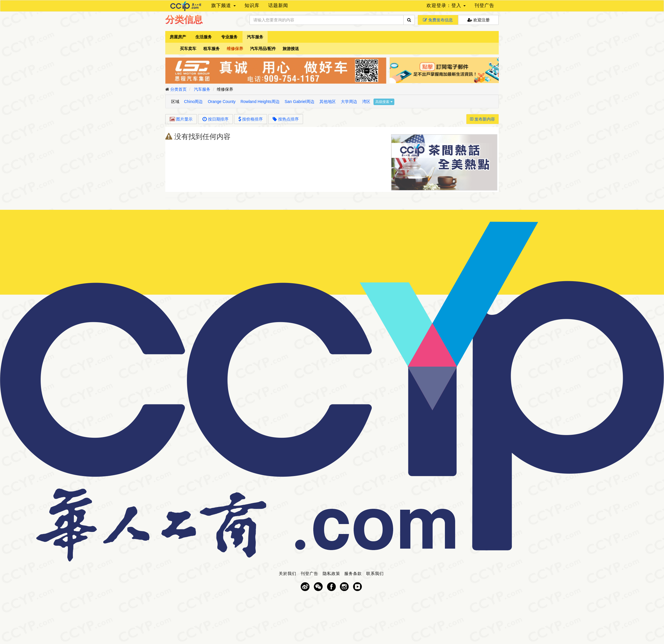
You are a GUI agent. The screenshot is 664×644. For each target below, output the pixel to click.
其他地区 (328, 102)
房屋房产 (178, 37)
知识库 (252, 5)
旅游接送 (291, 49)
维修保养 (235, 49)
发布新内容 (482, 119)
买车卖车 (188, 49)
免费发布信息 (438, 20)
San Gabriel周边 (300, 102)
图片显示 (181, 119)
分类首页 (178, 89)
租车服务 (211, 49)
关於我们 (288, 573)
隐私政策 (331, 573)
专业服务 (229, 37)
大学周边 (349, 102)
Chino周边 (193, 102)
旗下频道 (223, 5)
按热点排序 (286, 119)
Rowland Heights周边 (260, 102)
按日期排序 (215, 119)
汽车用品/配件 (263, 49)
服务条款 (353, 573)
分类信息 (184, 20)
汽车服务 (255, 37)
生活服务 (204, 37)
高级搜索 (384, 102)
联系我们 (375, 573)
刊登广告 (484, 5)
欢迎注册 (479, 20)
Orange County (222, 102)
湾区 (366, 102)
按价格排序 (251, 119)
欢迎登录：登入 (446, 5)
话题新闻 (278, 5)
